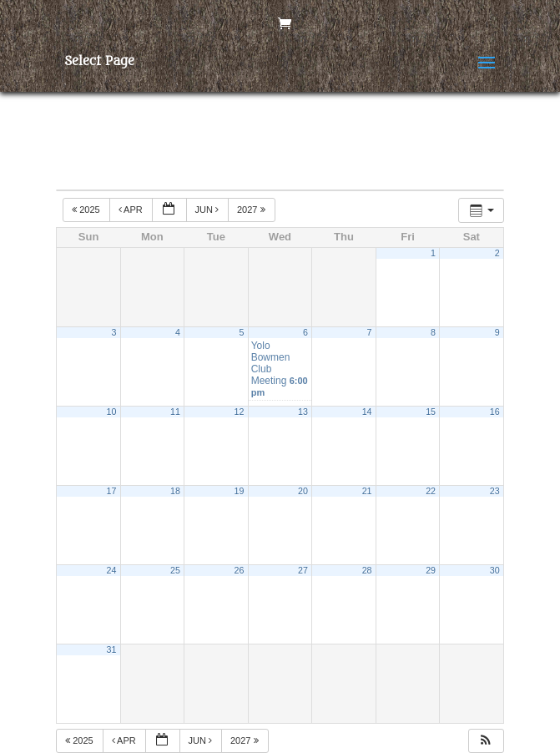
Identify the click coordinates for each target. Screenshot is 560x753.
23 (495, 491)
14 (367, 412)
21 (367, 491)
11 (175, 412)
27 (303, 570)
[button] (486, 741)
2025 (87, 210)
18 (175, 491)
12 (240, 412)
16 (495, 412)
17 (112, 491)
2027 (252, 210)
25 (175, 570)
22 (431, 491)
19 (240, 491)
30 (495, 570)
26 (240, 570)
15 (431, 412)
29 (431, 570)
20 (303, 491)
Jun (209, 210)
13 (303, 412)
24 (112, 570)
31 (112, 649)
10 (112, 412)
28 (367, 570)
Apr (132, 210)
